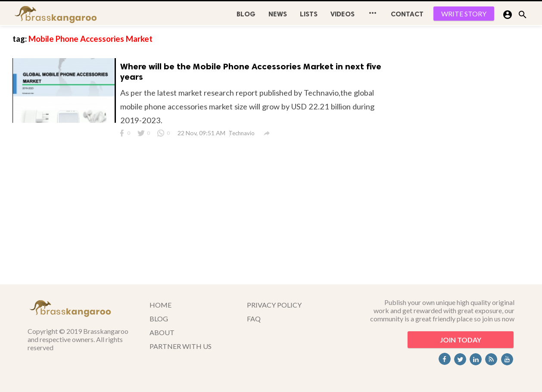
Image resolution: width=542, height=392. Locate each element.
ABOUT (162, 332)
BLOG (246, 14)
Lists (309, 14)
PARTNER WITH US (181, 346)
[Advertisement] (465, 155)
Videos (343, 14)
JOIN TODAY (461, 340)
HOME (160, 305)
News (278, 14)
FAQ (254, 319)
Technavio (242, 133)
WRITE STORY (464, 14)
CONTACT (407, 14)
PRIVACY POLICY (274, 305)
